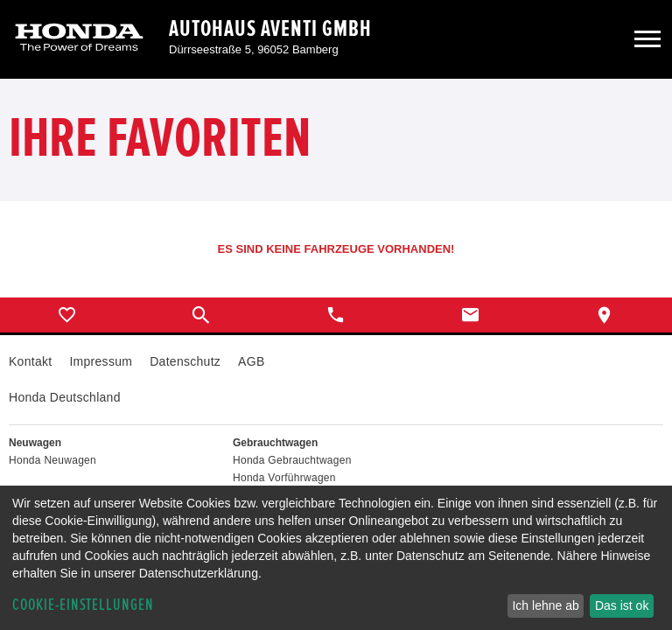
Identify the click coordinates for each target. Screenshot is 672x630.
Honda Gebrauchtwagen (292, 460)
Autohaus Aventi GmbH (270, 29)
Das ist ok (622, 605)
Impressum (101, 361)
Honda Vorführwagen (284, 478)
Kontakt (30, 361)
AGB (251, 361)
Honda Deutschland (65, 397)
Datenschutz (185, 361)
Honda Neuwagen (52, 460)
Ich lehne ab (545, 605)
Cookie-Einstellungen (83, 605)
